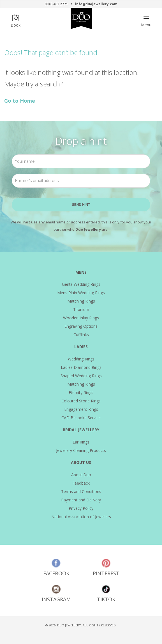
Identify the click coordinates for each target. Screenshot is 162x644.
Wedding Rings (81, 359)
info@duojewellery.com (96, 4)
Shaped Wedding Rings (81, 376)
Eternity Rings (81, 392)
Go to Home (20, 101)
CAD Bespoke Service (81, 418)
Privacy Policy (81, 508)
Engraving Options (81, 326)
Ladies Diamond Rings (81, 367)
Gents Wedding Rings (81, 284)
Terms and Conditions (81, 491)
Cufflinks (81, 335)
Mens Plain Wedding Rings (81, 293)
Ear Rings (81, 442)
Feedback (81, 483)
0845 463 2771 (56, 4)
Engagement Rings (81, 409)
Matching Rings (81, 301)
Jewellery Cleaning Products (81, 450)
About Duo (81, 475)
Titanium (81, 309)
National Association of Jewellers (81, 517)
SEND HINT (81, 205)
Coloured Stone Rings (81, 401)
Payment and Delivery (81, 500)
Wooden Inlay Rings (81, 318)
